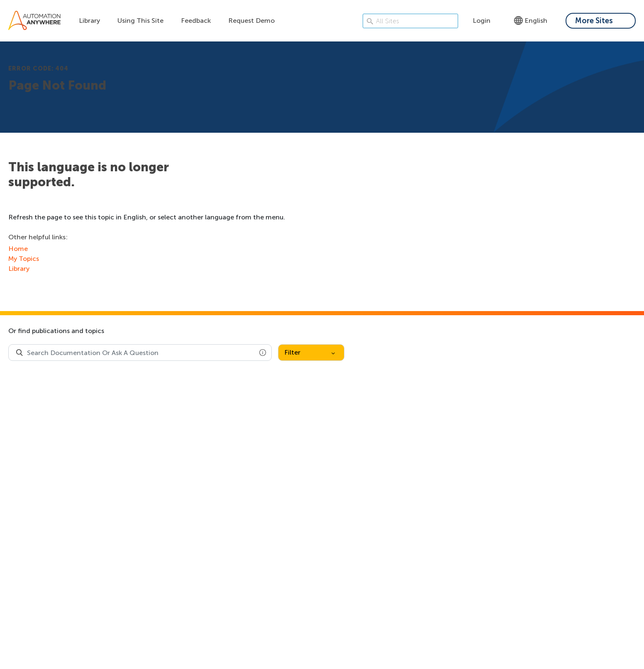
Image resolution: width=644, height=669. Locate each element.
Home (18, 249)
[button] (263, 353)
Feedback (196, 21)
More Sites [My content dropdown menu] (594, 21)
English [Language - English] (531, 21)
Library (89, 21)
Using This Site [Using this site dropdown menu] (140, 21)
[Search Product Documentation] (20, 353)
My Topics (24, 259)
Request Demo (251, 21)
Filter (310, 352)
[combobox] (140, 353)
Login (482, 21)
